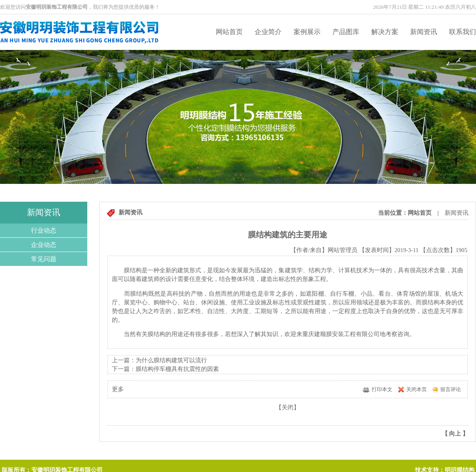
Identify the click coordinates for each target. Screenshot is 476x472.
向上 (455, 434)
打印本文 (382, 389)
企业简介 (268, 32)
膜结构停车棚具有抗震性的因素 (177, 369)
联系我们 (463, 32)
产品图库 (346, 32)
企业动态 (44, 245)
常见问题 (44, 259)
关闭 (288, 407)
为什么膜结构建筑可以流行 (171, 360)
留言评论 (451, 389)
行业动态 (44, 230)
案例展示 (307, 32)
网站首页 (229, 32)
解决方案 (385, 32)
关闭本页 (416, 389)
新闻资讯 (424, 32)
